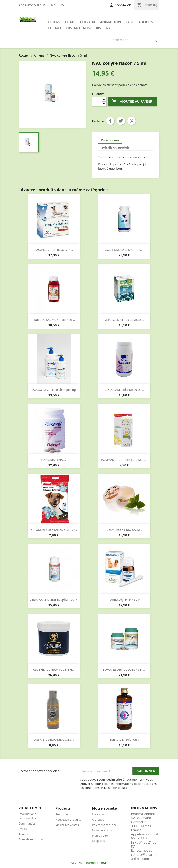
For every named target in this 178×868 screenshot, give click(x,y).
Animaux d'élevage (117, 22)
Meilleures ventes (67, 825)
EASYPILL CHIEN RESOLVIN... (54, 250)
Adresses (25, 834)
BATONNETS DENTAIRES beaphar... (54, 530)
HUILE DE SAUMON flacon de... (54, 320)
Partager (110, 121)
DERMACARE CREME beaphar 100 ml (54, 600)
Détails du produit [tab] (116, 147)
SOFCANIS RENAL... (54, 460)
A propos (98, 820)
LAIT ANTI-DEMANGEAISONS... (54, 740)
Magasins (98, 841)
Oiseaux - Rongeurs (83, 28)
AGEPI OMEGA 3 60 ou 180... (124, 250)
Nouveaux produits (68, 820)
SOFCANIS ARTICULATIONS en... (124, 670)
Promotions (63, 814)
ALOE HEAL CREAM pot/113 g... (54, 670)
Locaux (55, 28)
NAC (109, 28)
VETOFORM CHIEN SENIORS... (124, 320)
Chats (70, 22)
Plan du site (100, 835)
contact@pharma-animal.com (145, 857)
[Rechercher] (134, 40)
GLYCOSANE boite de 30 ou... (124, 390)
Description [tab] (110, 140)
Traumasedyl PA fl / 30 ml (124, 600)
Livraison (98, 814)
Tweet (121, 121)
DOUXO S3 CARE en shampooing (54, 390)
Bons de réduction (31, 839)
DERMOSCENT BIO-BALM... (124, 530)
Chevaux (88, 22)
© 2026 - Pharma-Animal (89, 863)
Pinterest (131, 121)
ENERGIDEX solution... (124, 740)
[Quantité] (97, 102)
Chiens (54, 22)
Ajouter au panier (132, 102)
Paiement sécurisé (104, 825)
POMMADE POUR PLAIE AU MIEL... (124, 460)
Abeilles (146, 22)
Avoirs (23, 829)
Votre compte (31, 808)
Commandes (27, 823)
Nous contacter (102, 830)
